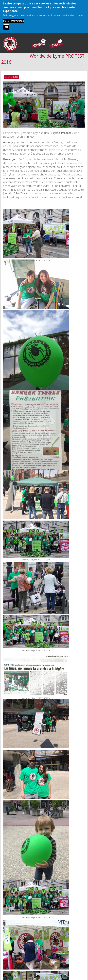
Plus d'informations (13, 21)
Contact (22, 954)
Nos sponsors (64, 954)
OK (6, 27)
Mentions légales (41, 954)
